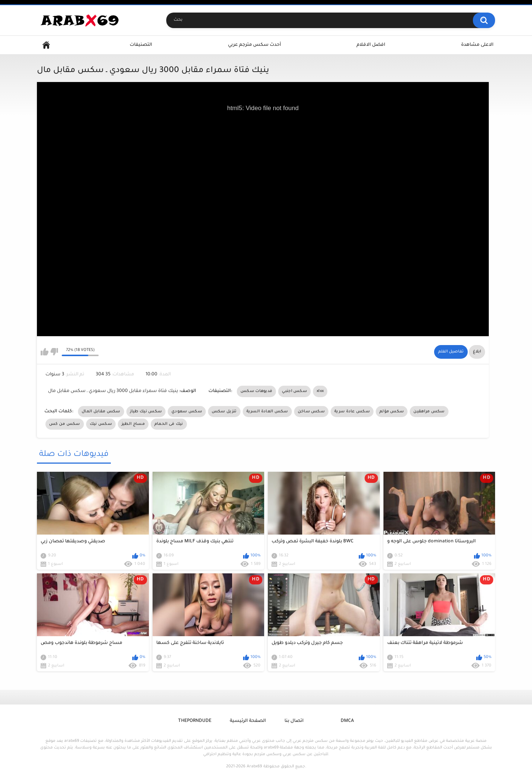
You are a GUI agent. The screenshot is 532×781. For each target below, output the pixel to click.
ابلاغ (477, 352)
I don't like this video (54, 352)
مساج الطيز (133, 424)
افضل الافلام (371, 45)
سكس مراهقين (429, 412)
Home (46, 45)
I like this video (45, 352)
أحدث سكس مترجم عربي (255, 45)
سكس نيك (101, 424)
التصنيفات (141, 45)
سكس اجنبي (294, 391)
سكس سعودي (187, 412)
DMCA (347, 721)
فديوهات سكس (256, 391)
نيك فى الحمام (169, 424)
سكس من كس (65, 424)
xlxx (320, 391)
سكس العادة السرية (267, 412)
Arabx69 (254, 767)
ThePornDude (195, 721)
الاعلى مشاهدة (477, 45)
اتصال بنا (294, 721)
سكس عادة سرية (352, 412)
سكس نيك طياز (146, 412)
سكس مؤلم (392, 412)
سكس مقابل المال (101, 412)
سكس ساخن (311, 412)
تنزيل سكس (224, 412)
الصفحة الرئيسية (248, 721)
